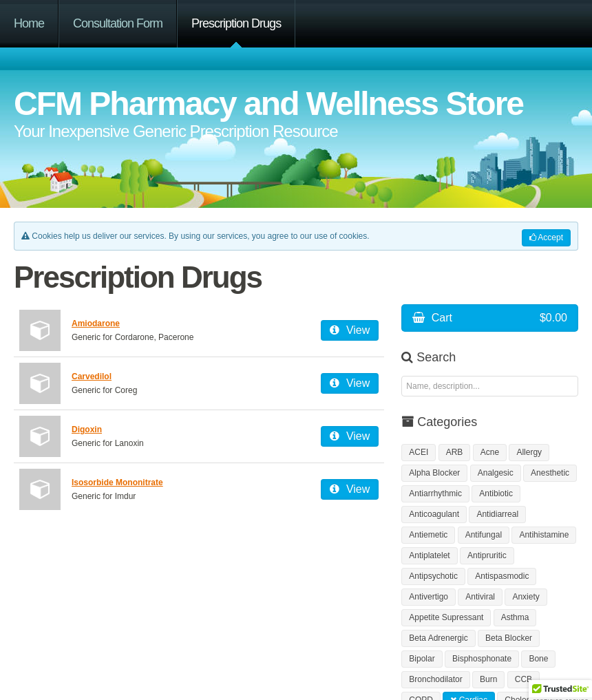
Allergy (529, 452)
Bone (538, 659)
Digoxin (87, 429)
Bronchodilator (435, 679)
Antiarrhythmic (435, 494)
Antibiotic (496, 494)
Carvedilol (92, 376)
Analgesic (496, 473)
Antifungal (484, 535)
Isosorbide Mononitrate (117, 482)
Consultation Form (118, 23)
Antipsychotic (433, 576)
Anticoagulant (434, 514)
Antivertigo (429, 597)
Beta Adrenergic (438, 638)
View (350, 330)
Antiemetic (428, 535)
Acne (490, 452)
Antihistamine (544, 535)
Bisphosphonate (482, 659)
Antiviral (480, 597)
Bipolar (422, 659)
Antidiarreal (497, 514)
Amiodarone (96, 324)
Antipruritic (487, 555)
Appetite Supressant (446, 617)
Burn (488, 679)
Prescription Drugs (236, 23)
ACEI (419, 452)
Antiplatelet (429, 555)
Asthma (515, 617)
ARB (455, 452)
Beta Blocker (509, 638)
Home (29, 23)
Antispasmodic (502, 576)
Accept (546, 237)
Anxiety (526, 597)
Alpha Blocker (434, 473)
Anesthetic (550, 473)
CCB (524, 679)
